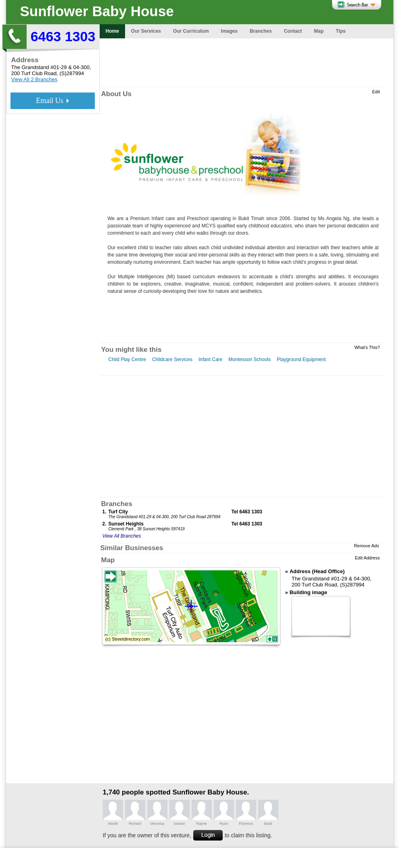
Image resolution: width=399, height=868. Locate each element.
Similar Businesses (132, 548)
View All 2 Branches (34, 79)
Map (108, 560)
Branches (117, 504)
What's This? (367, 347)
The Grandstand (30, 67)
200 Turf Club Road (34, 73)
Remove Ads (366, 546)
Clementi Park (121, 529)
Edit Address (368, 558)
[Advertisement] (247, 63)
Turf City (118, 512)
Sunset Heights (126, 524)
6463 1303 (63, 36)
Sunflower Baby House (97, 11)
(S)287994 (72, 73)
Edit (376, 92)
